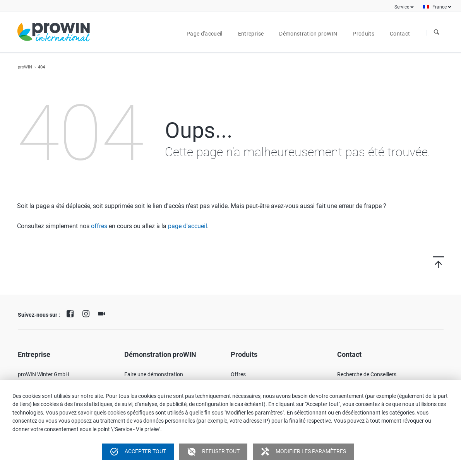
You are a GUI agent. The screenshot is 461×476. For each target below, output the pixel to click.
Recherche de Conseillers (367, 374)
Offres (238, 374)
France (440, 7)
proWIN (25, 67)
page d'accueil (188, 226)
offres (99, 226)
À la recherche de (437, 32)
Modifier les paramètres (303, 452)
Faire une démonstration (154, 374)
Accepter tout (138, 452)
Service (402, 7)
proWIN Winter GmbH (44, 374)
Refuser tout (213, 452)
